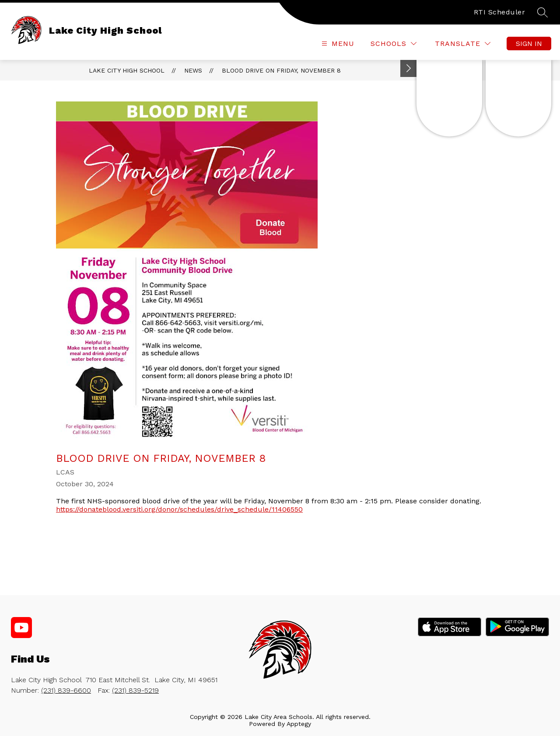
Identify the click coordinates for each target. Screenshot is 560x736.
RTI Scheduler (500, 12)
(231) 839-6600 (66, 690)
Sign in (529, 44)
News (193, 70)
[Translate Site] (463, 44)
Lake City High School (127, 70)
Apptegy (299, 724)
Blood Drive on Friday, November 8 (281, 70)
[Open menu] (337, 44)
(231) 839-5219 (135, 690)
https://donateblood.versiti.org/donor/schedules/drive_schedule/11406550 (179, 509)
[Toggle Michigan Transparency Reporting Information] (409, 68)
